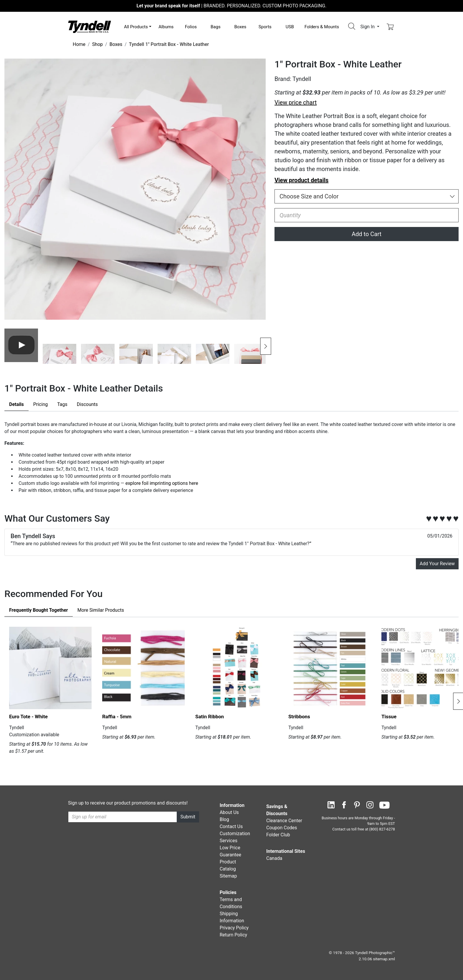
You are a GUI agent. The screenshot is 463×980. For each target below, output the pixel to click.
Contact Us (231, 826)
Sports (265, 27)
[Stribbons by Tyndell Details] (330, 668)
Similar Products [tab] (101, 610)
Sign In (368, 27)
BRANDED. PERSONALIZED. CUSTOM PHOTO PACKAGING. (232, 6)
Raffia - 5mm (117, 717)
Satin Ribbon (210, 717)
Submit (188, 817)
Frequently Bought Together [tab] (39, 610)
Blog (224, 819)
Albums (166, 27)
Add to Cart (367, 234)
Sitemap (228, 876)
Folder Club (278, 835)
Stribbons (299, 717)
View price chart (296, 102)
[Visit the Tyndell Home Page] (90, 26)
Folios (191, 27)
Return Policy (233, 935)
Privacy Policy (234, 928)
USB (290, 27)
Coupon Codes (282, 828)
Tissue (389, 717)
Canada (274, 858)
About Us (229, 812)
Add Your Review (437, 564)
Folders (322, 27)
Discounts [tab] (87, 404)
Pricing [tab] (41, 404)
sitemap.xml (384, 959)
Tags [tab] (62, 404)
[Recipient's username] (123, 817)
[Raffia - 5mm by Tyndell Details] (143, 668)
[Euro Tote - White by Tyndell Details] (50, 668)
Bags (216, 27)
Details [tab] (16, 404)
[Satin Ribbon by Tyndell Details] (237, 668)
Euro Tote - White (28, 717)
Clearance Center (284, 821)
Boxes (240, 27)
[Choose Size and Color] (367, 196)
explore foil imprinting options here (161, 483)
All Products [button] (136, 27)
